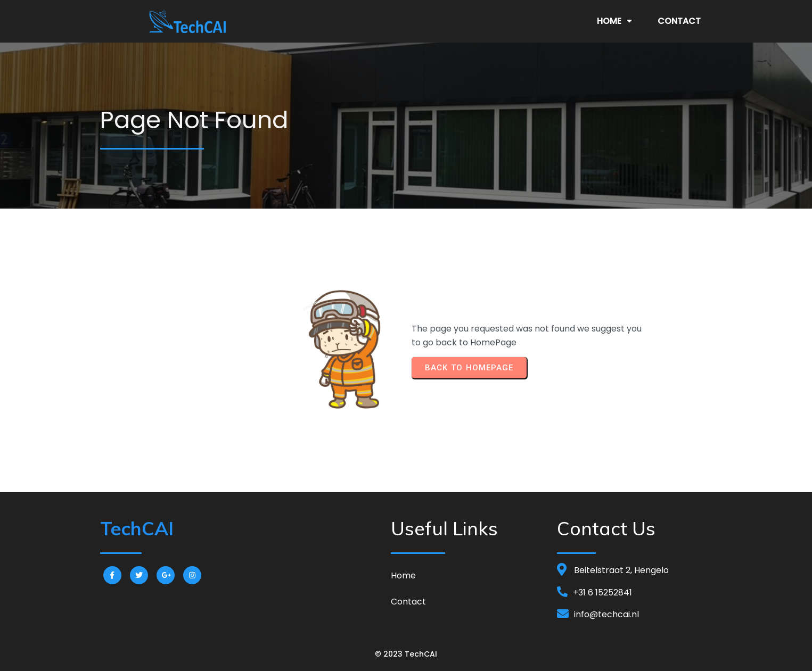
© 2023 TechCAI (406, 654)
